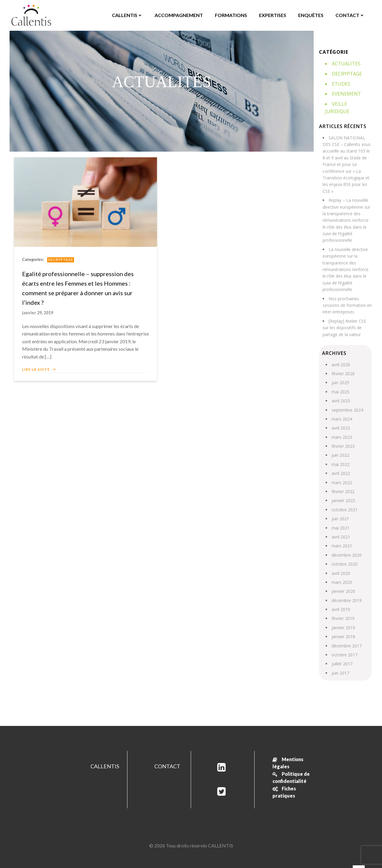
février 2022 (342, 483)
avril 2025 (340, 393)
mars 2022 (341, 474)
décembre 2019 (346, 592)
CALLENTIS (127, 15)
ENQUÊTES (311, 15)
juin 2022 (340, 447)
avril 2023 (340, 420)
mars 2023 (341, 429)
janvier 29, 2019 (38, 312)
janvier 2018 (343, 628)
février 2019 (342, 610)
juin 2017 (340, 665)
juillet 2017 (341, 656)
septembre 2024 (347, 402)
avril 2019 (340, 601)
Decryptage (61, 259)
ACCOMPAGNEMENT (178, 15)
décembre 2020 (346, 547)
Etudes (341, 83)
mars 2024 (341, 411)
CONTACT (350, 15)
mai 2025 (340, 383)
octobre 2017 (344, 647)
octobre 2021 (344, 501)
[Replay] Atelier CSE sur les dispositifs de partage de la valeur (344, 319)
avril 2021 (340, 529)
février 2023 (342, 438)
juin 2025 (340, 374)
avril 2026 (340, 356)
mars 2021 (341, 538)
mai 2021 (340, 520)
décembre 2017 (346, 637)
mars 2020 (341, 574)
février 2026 (342, 365)
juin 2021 (340, 511)
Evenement (346, 93)
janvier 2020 (343, 583)
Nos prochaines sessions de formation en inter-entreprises (347, 297)
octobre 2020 (344, 556)
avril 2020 (340, 565)
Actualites (346, 63)
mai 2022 (340, 456)
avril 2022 (340, 465)
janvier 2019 (343, 619)
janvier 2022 (343, 492)
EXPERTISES (272, 15)
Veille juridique (352, 103)
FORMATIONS (231, 15)
